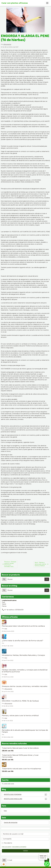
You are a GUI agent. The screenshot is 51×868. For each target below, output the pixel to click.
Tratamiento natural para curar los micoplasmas (21, 769)
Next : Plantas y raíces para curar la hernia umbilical (42, 564)
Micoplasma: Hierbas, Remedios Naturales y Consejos (23, 655)
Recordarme (8, 843)
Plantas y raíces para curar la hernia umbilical (20, 715)
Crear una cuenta (6, 847)
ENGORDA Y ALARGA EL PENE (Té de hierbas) (20, 701)
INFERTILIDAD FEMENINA (25, 795)
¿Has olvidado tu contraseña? (19, 847)
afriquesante (7, 44)
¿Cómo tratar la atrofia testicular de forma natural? (23, 641)
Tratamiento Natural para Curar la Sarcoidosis (20, 748)
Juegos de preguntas (11, 822)
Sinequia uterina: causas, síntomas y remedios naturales (25, 686)
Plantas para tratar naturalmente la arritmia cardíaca (23, 626)
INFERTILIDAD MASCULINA (25, 799)
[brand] (15, 3)
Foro (5, 811)
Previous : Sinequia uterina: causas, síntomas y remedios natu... (9, 564)
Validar (25, 851)
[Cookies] (4, 864)
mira (6, 629)
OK (47, 579)
